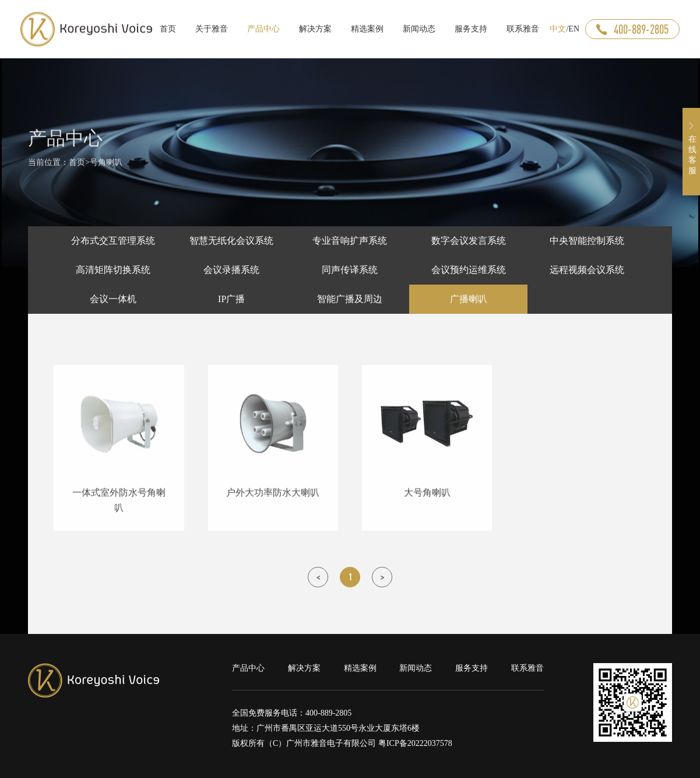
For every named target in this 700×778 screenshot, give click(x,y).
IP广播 (231, 299)
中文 (558, 29)
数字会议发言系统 (469, 241)
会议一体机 (113, 299)
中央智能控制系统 (587, 241)
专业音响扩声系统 (350, 241)
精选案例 (360, 668)
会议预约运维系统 (469, 270)
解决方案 (304, 668)
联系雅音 (527, 668)
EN (574, 29)
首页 (77, 166)
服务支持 (472, 668)
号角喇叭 (106, 166)
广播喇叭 (469, 299)
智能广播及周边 (350, 299)
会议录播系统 (231, 270)
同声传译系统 (350, 270)
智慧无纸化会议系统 (231, 241)
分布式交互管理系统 (113, 241)
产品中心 (248, 668)
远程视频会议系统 (587, 270)
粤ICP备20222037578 (415, 743)
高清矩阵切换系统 (113, 270)
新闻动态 (416, 668)
